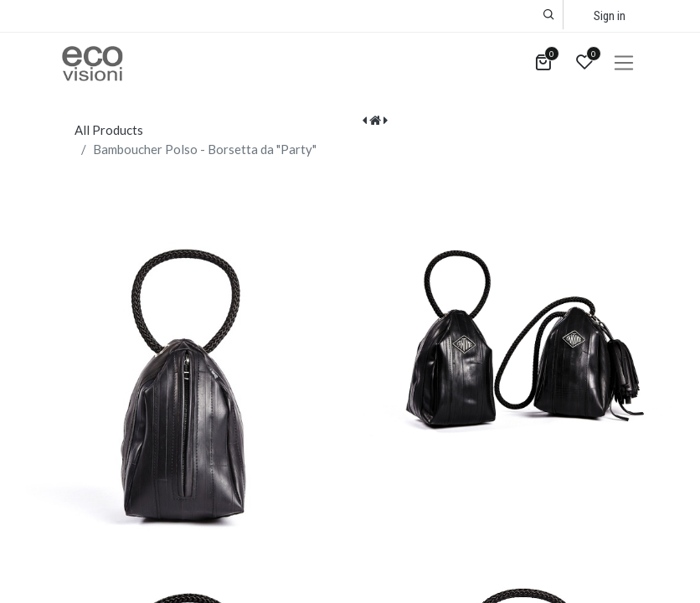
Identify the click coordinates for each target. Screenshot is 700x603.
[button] (549, 15)
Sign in (610, 16)
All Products (109, 130)
